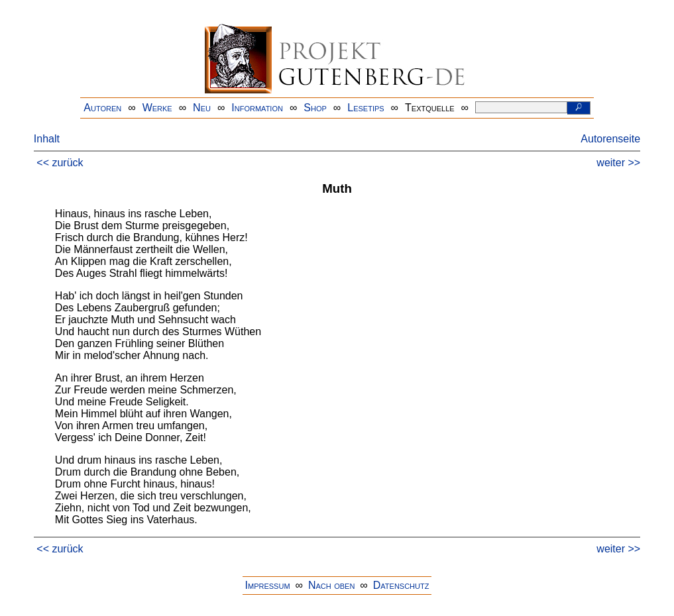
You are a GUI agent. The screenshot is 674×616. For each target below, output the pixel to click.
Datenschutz (401, 585)
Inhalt (47, 139)
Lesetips (365, 108)
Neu (202, 108)
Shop (315, 108)
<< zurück (60, 163)
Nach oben (331, 585)
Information (257, 108)
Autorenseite (610, 139)
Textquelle (430, 108)
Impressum (268, 585)
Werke (157, 108)
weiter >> (618, 163)
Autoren (102, 108)
